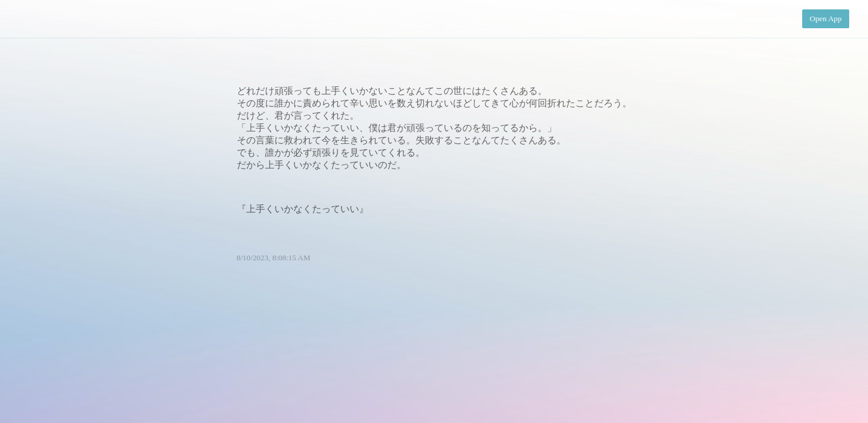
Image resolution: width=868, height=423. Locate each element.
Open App (826, 19)
